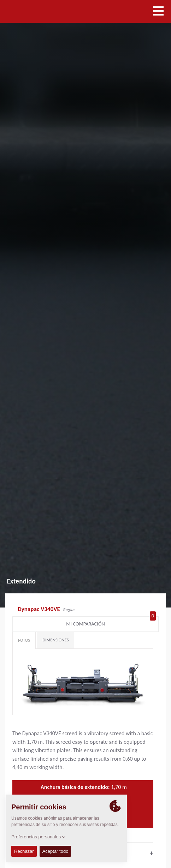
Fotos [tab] (24, 640)
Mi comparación (111, 622)
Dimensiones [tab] (55, 640)
